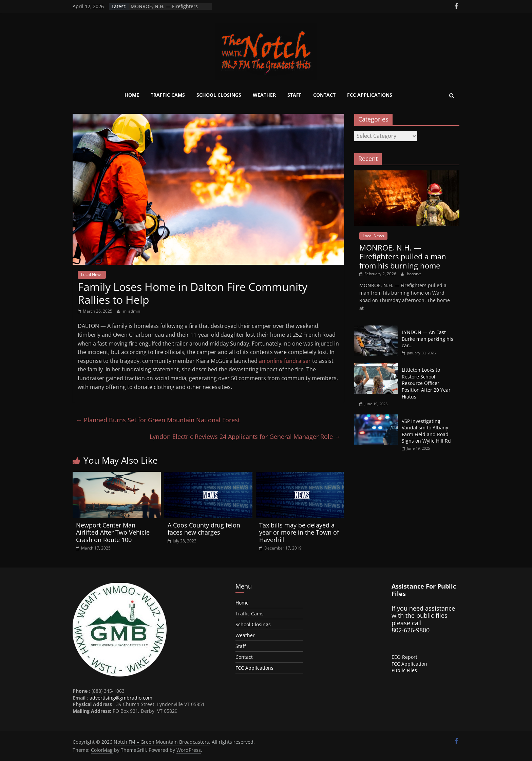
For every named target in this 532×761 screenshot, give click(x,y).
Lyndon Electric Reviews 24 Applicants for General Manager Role (245, 437)
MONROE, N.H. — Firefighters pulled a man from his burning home (403, 256)
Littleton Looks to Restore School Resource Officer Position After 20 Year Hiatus (426, 383)
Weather (264, 95)
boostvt (414, 274)
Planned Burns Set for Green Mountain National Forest (158, 420)
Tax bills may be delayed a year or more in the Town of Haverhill (299, 532)
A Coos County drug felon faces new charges (204, 529)
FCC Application (409, 664)
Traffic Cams (168, 95)
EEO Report (404, 657)
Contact (324, 95)
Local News (92, 274)
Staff (294, 95)
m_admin (131, 311)
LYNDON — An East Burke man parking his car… (427, 339)
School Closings (219, 95)
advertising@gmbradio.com (121, 698)
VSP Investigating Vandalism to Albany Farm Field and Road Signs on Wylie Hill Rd (426, 431)
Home (132, 95)
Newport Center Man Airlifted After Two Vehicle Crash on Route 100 (113, 532)
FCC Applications (370, 95)
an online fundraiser (285, 361)
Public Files (404, 670)
